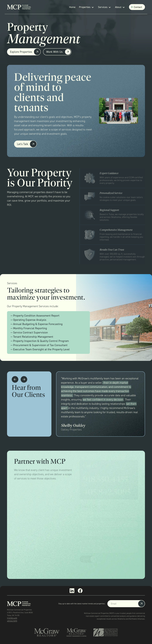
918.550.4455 (12, 618)
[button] (87, 7)
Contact (138, 7)
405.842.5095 (12, 621)
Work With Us (54, 52)
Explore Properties (21, 52)
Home (72, 7)
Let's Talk (23, 144)
